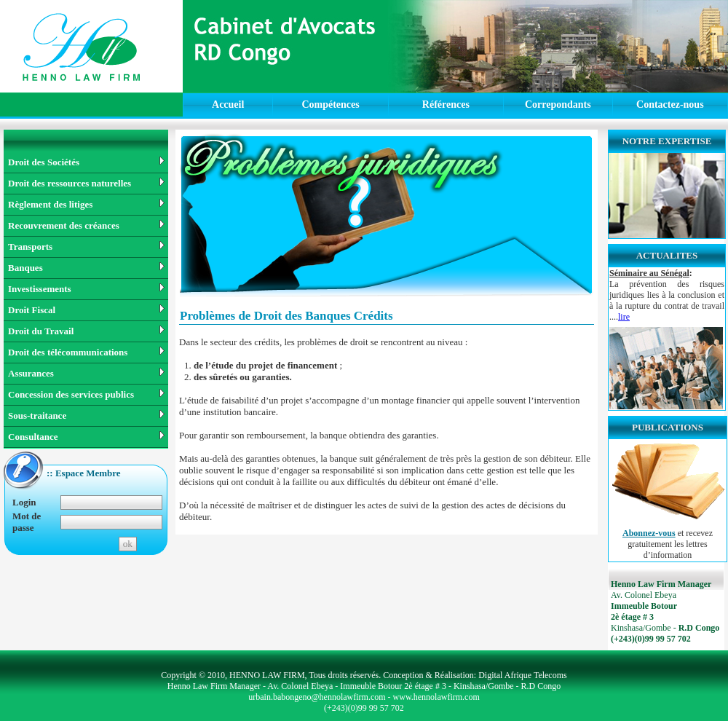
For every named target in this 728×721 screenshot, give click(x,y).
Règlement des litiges (86, 204)
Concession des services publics (86, 394)
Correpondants (558, 105)
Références (446, 105)
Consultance (86, 437)
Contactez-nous (670, 105)
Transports (86, 247)
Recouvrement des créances (86, 225)
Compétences (330, 105)
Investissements (86, 289)
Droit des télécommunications (86, 352)
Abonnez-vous (649, 533)
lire (624, 317)
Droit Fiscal (86, 310)
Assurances (86, 373)
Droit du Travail (86, 331)
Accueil (228, 105)
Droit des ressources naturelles (86, 183)
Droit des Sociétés (86, 162)
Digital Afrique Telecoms (523, 675)
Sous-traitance (86, 415)
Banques (86, 268)
